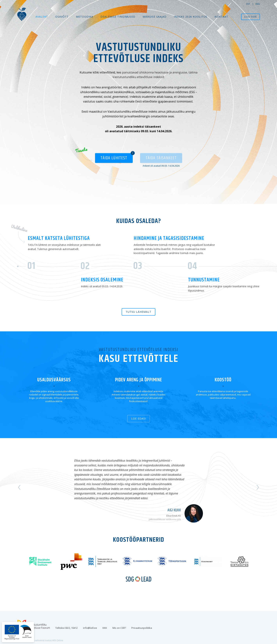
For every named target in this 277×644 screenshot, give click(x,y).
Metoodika (85, 17)
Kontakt (221, 17)
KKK (105, 628)
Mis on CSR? (119, 628)
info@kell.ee (90, 628)
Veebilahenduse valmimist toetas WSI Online (40, 640)
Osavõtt (62, 17)
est (248, 4)
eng (258, 4)
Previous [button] (19, 487)
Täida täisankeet (161, 158)
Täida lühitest (114, 158)
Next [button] (258, 487)
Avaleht (42, 17)
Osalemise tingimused (118, 17)
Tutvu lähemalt (138, 312)
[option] (138, 487)
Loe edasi (139, 419)
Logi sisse (251, 17)
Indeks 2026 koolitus (191, 17)
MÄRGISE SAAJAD (155, 17)
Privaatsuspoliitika (142, 628)
